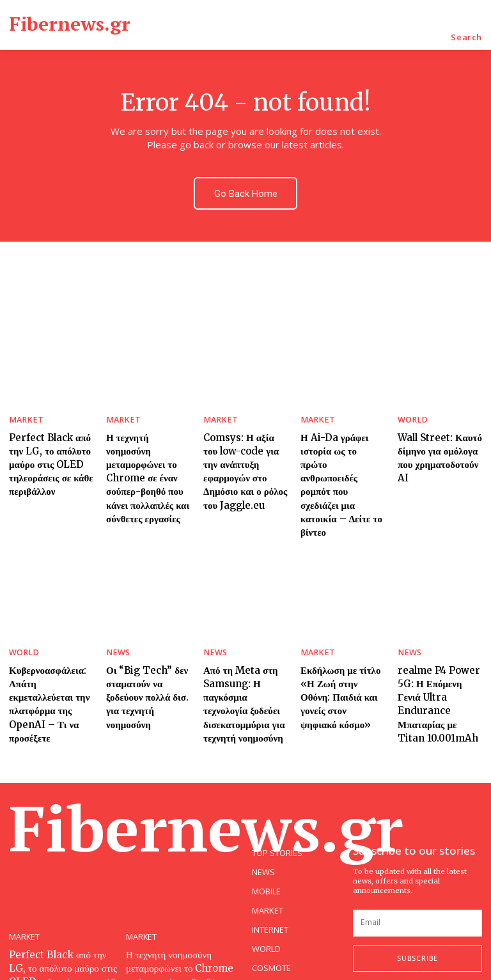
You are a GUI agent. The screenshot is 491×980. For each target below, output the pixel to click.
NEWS (116, 604)
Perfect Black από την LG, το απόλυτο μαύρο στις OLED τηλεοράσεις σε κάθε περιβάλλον (45, 449)
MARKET (23, 411)
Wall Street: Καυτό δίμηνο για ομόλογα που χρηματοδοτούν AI (440, 438)
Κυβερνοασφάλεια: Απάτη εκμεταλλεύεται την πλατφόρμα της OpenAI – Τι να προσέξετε (50, 642)
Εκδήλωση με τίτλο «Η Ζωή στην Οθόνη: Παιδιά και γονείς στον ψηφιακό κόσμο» (342, 637)
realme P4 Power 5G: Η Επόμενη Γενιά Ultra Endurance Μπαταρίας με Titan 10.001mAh (436, 642)
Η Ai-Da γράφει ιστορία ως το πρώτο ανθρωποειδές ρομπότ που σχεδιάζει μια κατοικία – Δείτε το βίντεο (339, 455)
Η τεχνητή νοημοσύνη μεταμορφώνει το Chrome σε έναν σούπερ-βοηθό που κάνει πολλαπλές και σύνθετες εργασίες (145, 455)
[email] (417, 862)
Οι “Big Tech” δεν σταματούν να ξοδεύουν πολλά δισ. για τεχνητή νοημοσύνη (147, 637)
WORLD (410, 411)
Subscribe (417, 897)
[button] (466, 37)
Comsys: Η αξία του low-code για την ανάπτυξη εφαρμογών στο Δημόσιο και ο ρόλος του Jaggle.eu (241, 449)
